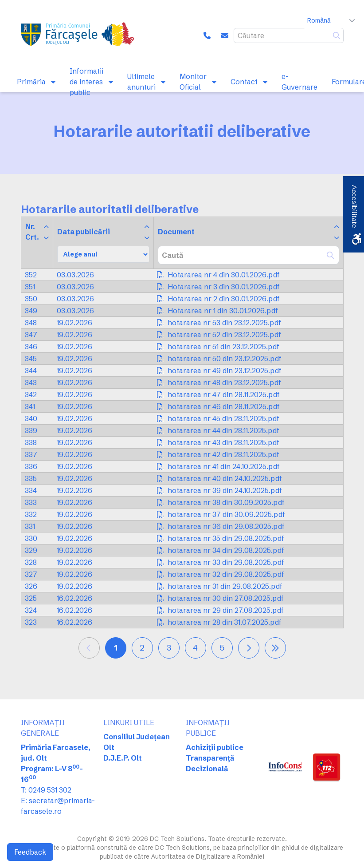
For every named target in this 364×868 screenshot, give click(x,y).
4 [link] (195, 648)
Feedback (30, 852)
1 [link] (116, 648)
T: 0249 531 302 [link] (46, 790)
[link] (79, 36)
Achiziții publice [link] (215, 747)
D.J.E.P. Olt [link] (123, 758)
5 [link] (222, 648)
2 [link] (142, 648)
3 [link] (169, 648)
